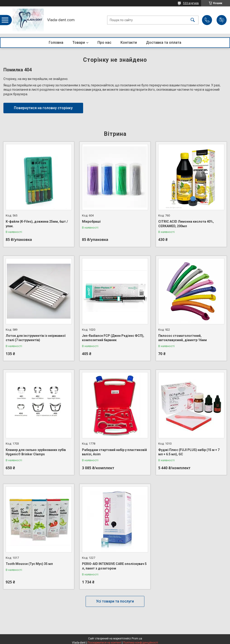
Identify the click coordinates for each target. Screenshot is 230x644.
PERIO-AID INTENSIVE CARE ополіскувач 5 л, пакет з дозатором (114, 566)
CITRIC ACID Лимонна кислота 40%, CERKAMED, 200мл (186, 224)
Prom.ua (137, 639)
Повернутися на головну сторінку (43, 108)
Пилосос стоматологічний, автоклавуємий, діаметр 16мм (183, 338)
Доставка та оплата (164, 43)
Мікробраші (91, 222)
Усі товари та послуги (115, 601)
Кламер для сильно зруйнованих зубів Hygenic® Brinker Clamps (36, 452)
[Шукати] (193, 20)
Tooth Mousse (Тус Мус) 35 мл (29, 564)
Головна (56, 43)
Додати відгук (222, 20)
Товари (79, 43)
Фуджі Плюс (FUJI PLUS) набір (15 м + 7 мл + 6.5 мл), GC (189, 452)
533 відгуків (191, 3)
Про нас (104, 43)
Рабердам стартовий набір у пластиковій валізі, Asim (114, 452)
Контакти (129, 43)
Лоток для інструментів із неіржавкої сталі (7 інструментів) (36, 338)
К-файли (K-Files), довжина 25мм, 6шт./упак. (37, 224)
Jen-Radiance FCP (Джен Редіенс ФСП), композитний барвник (113, 338)
